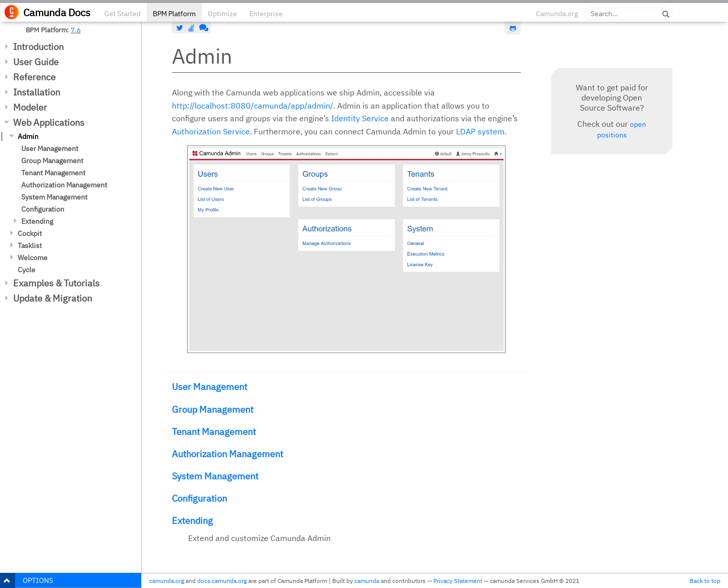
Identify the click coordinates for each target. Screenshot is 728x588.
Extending (37, 221)
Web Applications (49, 122)
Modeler (30, 107)
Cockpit (30, 233)
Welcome (33, 258)
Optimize (222, 14)
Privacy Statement (458, 581)
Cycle (27, 270)
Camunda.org (557, 14)
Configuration (43, 209)
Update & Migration (53, 298)
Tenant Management (53, 173)
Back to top (705, 581)
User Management (50, 149)
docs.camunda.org (222, 581)
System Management (54, 197)
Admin (28, 136)
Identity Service (360, 118)
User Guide (36, 62)
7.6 (76, 30)
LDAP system (480, 131)
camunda (367, 581)
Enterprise (266, 14)
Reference (34, 77)
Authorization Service (211, 131)
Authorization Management (64, 185)
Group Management (52, 161)
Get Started (122, 14)
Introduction (38, 47)
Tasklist (30, 246)
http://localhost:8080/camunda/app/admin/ (253, 106)
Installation (37, 92)
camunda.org (167, 581)
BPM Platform (174, 14)
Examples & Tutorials (56, 283)
